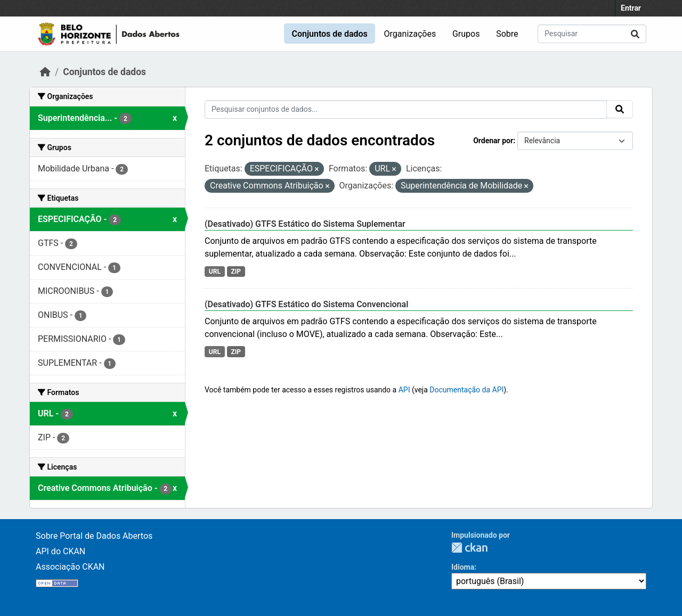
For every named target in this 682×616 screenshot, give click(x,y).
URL (215, 272)
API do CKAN (60, 551)
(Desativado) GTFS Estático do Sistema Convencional (306, 304)
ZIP (236, 272)
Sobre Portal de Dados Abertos (94, 536)
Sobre (507, 34)
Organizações (410, 34)
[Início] (45, 72)
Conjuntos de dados (329, 34)
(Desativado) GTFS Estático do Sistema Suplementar (305, 224)
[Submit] (635, 34)
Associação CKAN (70, 567)
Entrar (631, 8)
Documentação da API (466, 390)
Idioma (463, 567)
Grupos (466, 34)
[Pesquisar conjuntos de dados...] (592, 34)
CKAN (469, 548)
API (404, 390)
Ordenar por (493, 141)
